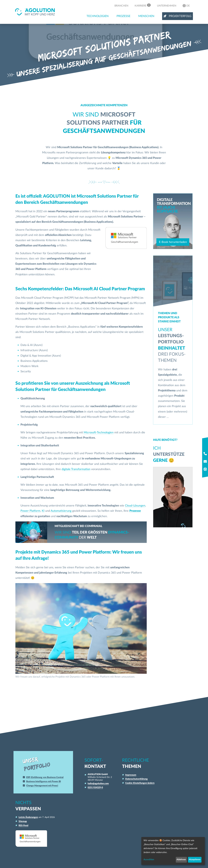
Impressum (131, 775)
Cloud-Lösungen (135, 506)
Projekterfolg (178, 16)
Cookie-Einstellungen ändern (140, 783)
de (186, 6)
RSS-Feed (23, 825)
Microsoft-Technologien (99, 432)
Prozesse (123, 16)
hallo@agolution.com (98, 784)
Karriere (143, 5)
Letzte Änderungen (28, 817)
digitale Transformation (76, 469)
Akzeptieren (195, 860)
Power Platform (30, 511)
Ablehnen (181, 860)
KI (43, 511)
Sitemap (23, 821)
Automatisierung (61, 511)
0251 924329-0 (95, 787)
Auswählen (149, 860)
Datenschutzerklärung (136, 779)
